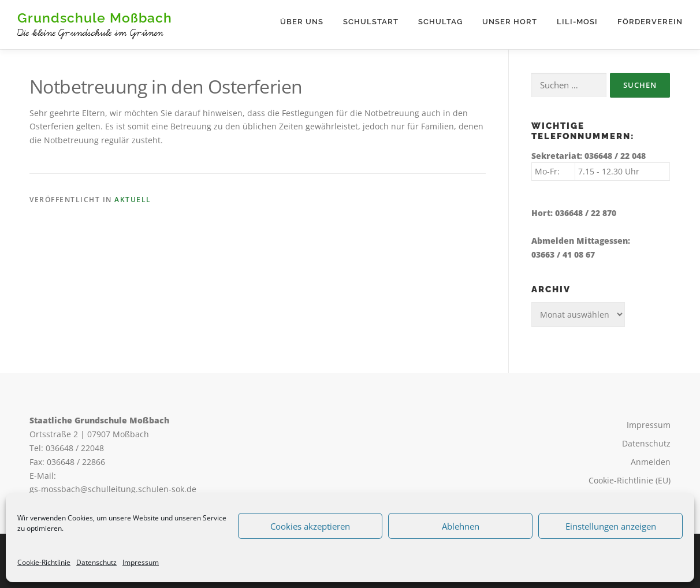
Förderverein (650, 22)
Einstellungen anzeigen (611, 526)
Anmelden (651, 462)
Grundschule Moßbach (95, 18)
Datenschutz (96, 562)
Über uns (302, 22)
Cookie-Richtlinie (44, 562)
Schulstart (371, 22)
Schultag (440, 22)
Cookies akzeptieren (310, 526)
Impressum (141, 562)
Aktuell (133, 200)
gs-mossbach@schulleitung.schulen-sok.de (113, 489)
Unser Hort (510, 22)
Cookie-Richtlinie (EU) (630, 480)
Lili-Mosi (577, 22)
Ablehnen (461, 526)
